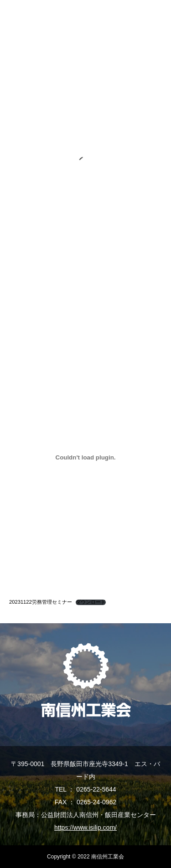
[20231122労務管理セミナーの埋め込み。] (85, 457)
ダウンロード (91, 602)
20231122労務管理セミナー (41, 602)
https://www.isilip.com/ (85, 828)
